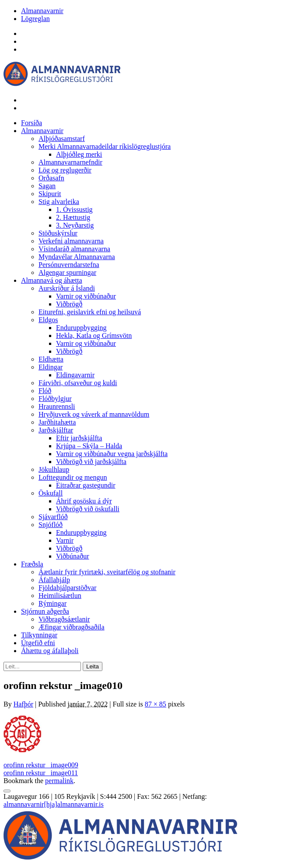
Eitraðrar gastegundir (86, 485)
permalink (59, 781)
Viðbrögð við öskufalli (88, 509)
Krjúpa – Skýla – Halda (89, 446)
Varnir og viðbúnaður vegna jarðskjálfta (112, 454)
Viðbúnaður (72, 556)
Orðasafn (51, 178)
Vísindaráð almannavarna (74, 249)
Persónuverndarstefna (69, 265)
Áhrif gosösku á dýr (84, 501)
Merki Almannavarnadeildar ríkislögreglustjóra (105, 146)
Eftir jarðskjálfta (79, 438)
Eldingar (51, 367)
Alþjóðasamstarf (62, 139)
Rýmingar (53, 603)
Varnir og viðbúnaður (86, 296)
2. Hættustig (73, 217)
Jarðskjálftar (56, 430)
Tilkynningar (39, 635)
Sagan (47, 186)
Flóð (45, 391)
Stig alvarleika (59, 202)
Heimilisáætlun (60, 596)
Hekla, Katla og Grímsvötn (94, 336)
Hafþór (23, 704)
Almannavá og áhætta (52, 280)
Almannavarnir (42, 11)
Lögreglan (35, 19)
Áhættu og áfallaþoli (50, 651)
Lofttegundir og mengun (73, 477)
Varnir (65, 540)
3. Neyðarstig (75, 225)
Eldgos (48, 320)
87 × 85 (156, 704)
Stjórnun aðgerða (45, 611)
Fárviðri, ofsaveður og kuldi (78, 383)
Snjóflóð (51, 525)
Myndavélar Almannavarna (77, 257)
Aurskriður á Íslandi (67, 288)
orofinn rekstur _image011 (41, 773)
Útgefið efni (38, 643)
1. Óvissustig (74, 209)
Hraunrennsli (57, 406)
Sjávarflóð (53, 517)
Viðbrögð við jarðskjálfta (91, 462)
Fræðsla (32, 564)
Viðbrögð (69, 304)
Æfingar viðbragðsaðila (72, 627)
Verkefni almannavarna (71, 241)
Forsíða (32, 123)
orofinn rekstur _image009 (41, 765)
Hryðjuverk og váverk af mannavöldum (94, 414)
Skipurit (50, 194)
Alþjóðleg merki (79, 154)
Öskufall (51, 493)
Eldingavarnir (75, 375)
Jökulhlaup (54, 469)
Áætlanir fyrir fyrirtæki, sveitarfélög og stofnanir (107, 572)
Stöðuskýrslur (58, 233)
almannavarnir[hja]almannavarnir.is (54, 804)
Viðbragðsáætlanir (64, 619)
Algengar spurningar (67, 272)
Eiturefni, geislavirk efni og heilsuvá (90, 312)
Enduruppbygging (81, 328)
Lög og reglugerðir (65, 170)
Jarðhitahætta (57, 422)
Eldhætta (51, 359)
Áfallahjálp (54, 580)
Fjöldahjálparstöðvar (67, 588)
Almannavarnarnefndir (70, 162)
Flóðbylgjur (55, 399)
